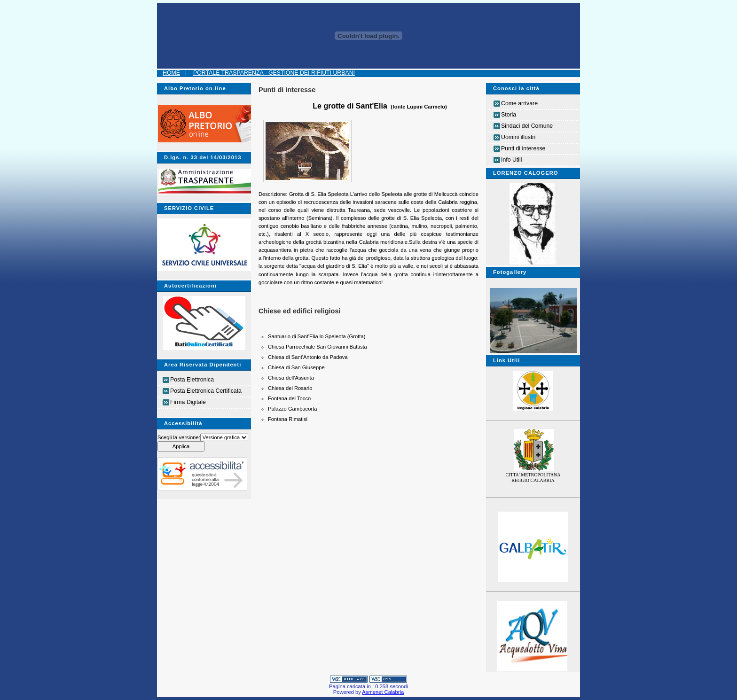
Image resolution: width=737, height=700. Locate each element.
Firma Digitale (188, 402)
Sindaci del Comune (527, 126)
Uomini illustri (518, 137)
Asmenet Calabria (383, 692)
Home (171, 73)
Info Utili (511, 160)
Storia (509, 115)
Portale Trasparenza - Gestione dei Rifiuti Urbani (274, 73)
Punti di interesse (523, 148)
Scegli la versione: (179, 437)
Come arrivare (519, 103)
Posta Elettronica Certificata (206, 391)
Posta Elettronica (192, 380)
